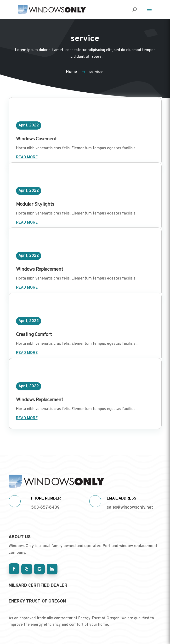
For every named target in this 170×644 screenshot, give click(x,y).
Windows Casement (36, 139)
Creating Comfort (34, 335)
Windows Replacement (40, 269)
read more (27, 157)
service (96, 72)
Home (71, 72)
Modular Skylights (35, 204)
